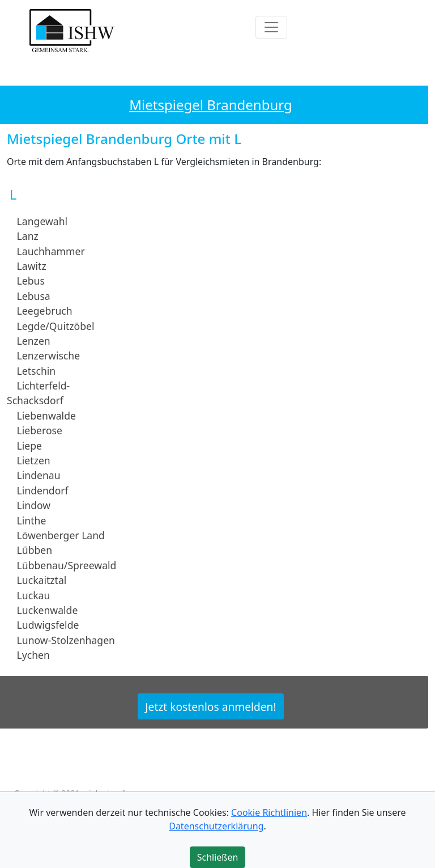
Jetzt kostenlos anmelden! (210, 706)
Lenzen (34, 341)
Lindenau (39, 475)
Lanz (28, 236)
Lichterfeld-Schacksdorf (38, 393)
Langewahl (42, 221)
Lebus (31, 281)
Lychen (33, 655)
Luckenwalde (48, 610)
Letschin (37, 371)
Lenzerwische (49, 355)
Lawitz (32, 266)
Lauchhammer (51, 251)
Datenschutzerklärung (216, 826)
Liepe (29, 445)
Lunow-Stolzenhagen (66, 640)
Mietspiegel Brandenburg (210, 105)
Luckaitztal (42, 580)
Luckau (34, 595)
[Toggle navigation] (271, 27)
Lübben (35, 550)
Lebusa (34, 296)
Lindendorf (43, 490)
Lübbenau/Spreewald (67, 565)
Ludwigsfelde (48, 625)
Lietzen (34, 460)
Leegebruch (45, 311)
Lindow (34, 505)
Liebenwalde (46, 416)
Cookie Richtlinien (269, 812)
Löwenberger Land (61, 535)
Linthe (32, 520)
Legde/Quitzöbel (56, 325)
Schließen (218, 857)
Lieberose (40, 430)
